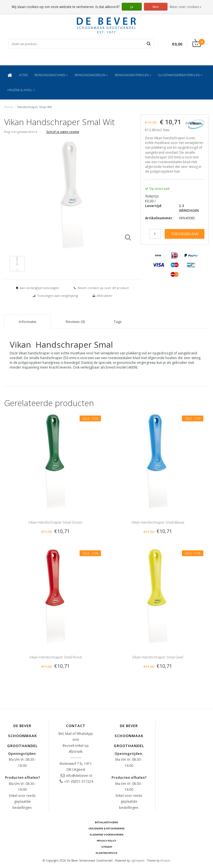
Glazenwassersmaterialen (180, 75)
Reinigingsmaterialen (133, 75)
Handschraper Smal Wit (35, 107)
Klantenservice (106, 853)
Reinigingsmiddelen (91, 75)
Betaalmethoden (106, 822)
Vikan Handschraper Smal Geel (158, 657)
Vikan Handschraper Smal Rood (55, 657)
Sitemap (107, 847)
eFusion (165, 860)
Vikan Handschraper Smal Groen (55, 522)
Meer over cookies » (186, 7)
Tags (118, 322)
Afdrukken (105, 296)
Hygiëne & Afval (21, 90)
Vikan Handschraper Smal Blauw (158, 522)
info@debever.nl (79, 776)
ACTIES (23, 75)
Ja (132, 7)
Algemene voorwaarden (106, 835)
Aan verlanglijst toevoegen (39, 288)
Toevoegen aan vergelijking (57, 296)
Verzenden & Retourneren (106, 828)
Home (9, 107)
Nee (156, 7)
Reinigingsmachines (51, 75)
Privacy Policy (106, 841)
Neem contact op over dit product (103, 288)
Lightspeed (138, 860)
